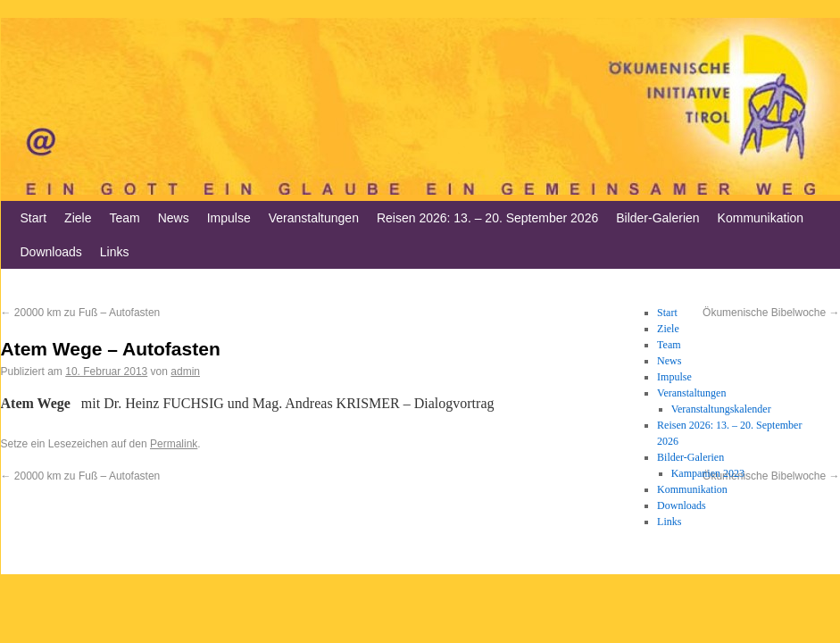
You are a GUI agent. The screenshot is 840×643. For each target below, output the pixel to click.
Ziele (78, 218)
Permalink (174, 444)
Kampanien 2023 (708, 473)
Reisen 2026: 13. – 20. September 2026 (487, 218)
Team (124, 218)
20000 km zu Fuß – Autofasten (81, 313)
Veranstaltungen (314, 218)
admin (185, 372)
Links (115, 252)
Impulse (229, 218)
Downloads (51, 252)
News (174, 218)
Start (34, 218)
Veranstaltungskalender (721, 409)
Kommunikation (761, 218)
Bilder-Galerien (657, 218)
